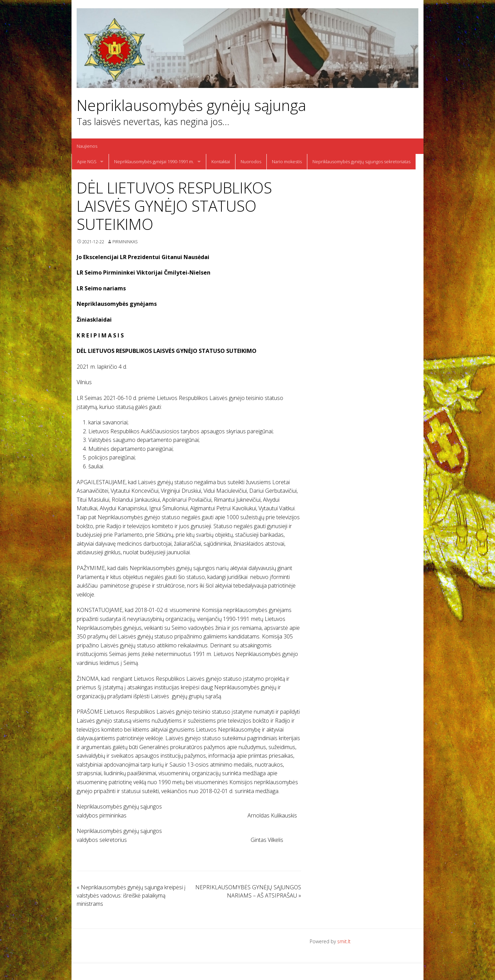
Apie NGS (87, 162)
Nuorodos (251, 162)
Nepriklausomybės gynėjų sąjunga (191, 105)
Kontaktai (221, 162)
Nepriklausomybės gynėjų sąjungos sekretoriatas (361, 162)
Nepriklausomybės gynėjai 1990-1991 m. (154, 162)
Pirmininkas (125, 242)
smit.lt (344, 941)
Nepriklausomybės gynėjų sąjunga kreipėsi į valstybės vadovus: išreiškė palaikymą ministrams (131, 895)
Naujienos (87, 146)
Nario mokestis (287, 162)
